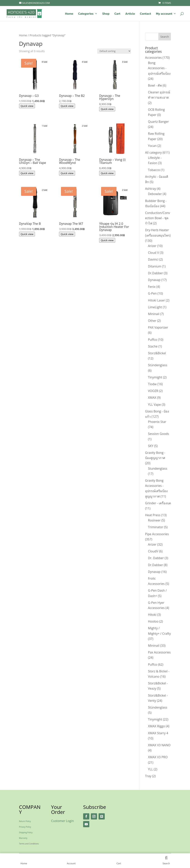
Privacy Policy (25, 827)
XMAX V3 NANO (159, 745)
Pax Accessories (159, 652)
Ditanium (155, 266)
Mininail (154, 314)
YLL (150, 769)
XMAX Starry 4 (158, 733)
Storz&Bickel (157, 353)
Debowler (155, 194)
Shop (106, 14)
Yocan (152, 146)
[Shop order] (114, 51)
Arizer (152, 246)
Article (130, 14)
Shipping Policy (26, 832)
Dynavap (154, 280)
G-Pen (152, 293)
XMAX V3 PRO (158, 757)
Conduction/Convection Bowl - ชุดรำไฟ (157, 218)
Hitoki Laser (156, 300)
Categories (86, 14)
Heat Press (153, 515)
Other (152, 321)
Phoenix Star (157, 422)
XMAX (152, 398)
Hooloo (153, 621)
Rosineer (154, 520)
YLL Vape (154, 405)
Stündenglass (158, 365)
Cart (117, 14)
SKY (151, 446)
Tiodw (152, 384)
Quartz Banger (158, 122)
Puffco (153, 340)
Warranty (23, 838)
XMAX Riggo (156, 726)
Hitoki (152, 615)
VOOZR (153, 391)
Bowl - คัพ (155, 85)
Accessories (153, 58)
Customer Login (62, 821)
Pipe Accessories (157, 534)
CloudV (153, 551)
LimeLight (155, 307)
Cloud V (153, 253)
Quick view (27, 106)
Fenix (152, 287)
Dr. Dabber (156, 558)
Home (69, 14)
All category (153, 152)
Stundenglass (158, 468)
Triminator (156, 527)
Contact (145, 14)
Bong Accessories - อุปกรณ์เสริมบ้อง (159, 68)
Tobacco (154, 170)
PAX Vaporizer (158, 327)
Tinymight (155, 377)
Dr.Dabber (155, 273)
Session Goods (158, 434)
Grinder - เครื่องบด (158, 503)
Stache (153, 346)
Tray (148, 776)
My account (164, 14)
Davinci (153, 259)
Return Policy (25, 821)
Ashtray (151, 189)
